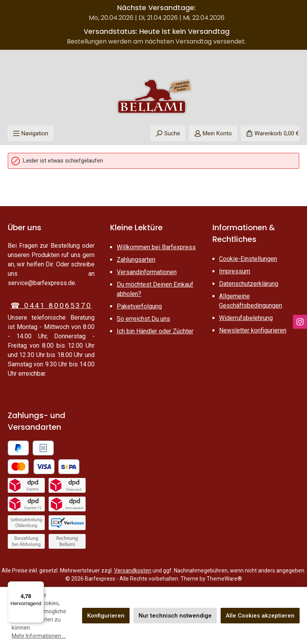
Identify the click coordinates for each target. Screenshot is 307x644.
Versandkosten (133, 570)
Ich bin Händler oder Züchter (155, 331)
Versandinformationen (147, 272)
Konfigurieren (106, 616)
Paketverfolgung (139, 306)
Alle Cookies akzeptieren (260, 616)
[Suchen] (168, 133)
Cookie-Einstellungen (248, 259)
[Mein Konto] (213, 133)
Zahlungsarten (136, 260)
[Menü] (31, 133)
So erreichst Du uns (143, 319)
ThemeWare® (224, 579)
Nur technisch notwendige (175, 616)
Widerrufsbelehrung (246, 318)
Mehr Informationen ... (39, 636)
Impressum (235, 271)
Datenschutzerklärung (249, 284)
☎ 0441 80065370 (51, 305)
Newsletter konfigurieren (253, 330)
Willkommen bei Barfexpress (156, 247)
